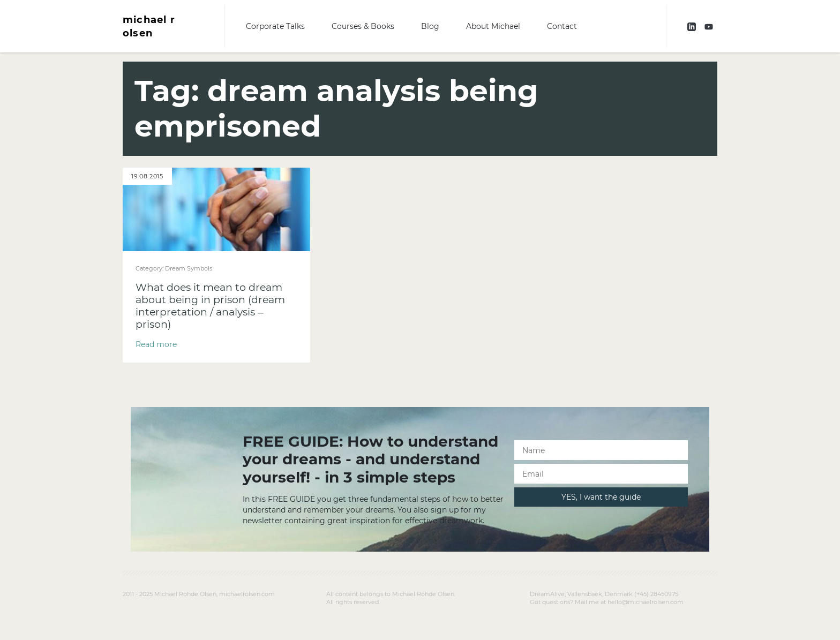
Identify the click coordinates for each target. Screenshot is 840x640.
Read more (156, 344)
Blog (430, 26)
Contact (562, 26)
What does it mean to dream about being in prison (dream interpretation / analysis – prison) (210, 306)
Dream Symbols (189, 268)
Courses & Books (363, 26)
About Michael (493, 26)
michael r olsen (149, 26)
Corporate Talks (275, 26)
